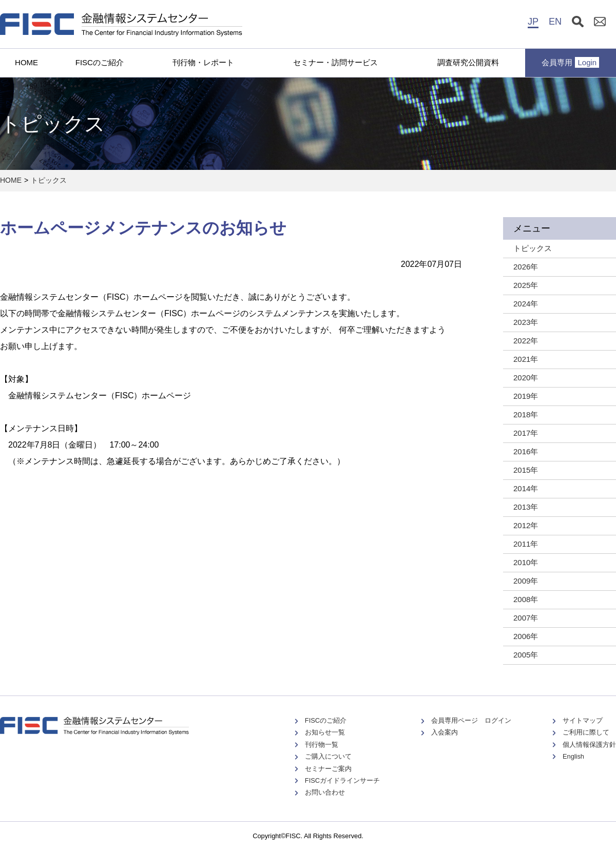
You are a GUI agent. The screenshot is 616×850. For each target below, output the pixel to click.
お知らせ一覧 (325, 732)
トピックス (49, 180)
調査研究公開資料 (468, 62)
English (573, 756)
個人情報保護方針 (589, 745)
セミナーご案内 (328, 769)
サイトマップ (583, 720)
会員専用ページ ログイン (471, 720)
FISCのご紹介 (100, 62)
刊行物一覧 (322, 745)
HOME (26, 62)
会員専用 (570, 62)
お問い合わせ (325, 792)
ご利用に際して (586, 732)
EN (555, 22)
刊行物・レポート (203, 62)
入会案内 (445, 732)
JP (533, 22)
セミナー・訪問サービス (335, 62)
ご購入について (328, 756)
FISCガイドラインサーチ (342, 780)
